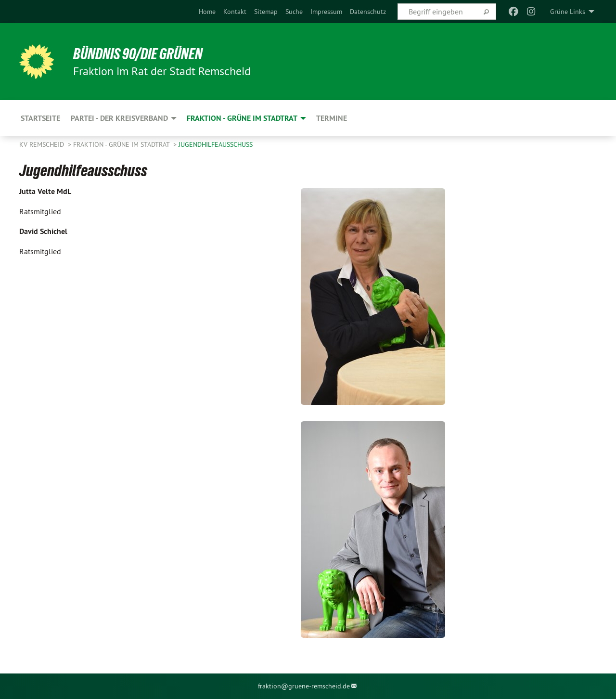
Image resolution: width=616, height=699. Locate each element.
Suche (294, 12)
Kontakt (235, 12)
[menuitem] (207, 12)
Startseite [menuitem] (40, 118)
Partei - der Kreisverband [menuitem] (119, 118)
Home (207, 12)
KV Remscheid (43, 144)
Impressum (326, 12)
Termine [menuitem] (332, 118)
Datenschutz (368, 12)
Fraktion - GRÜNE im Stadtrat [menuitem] (242, 118)
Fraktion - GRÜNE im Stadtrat (122, 144)
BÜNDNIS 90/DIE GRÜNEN (138, 54)
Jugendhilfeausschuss (216, 144)
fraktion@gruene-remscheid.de (304, 686)
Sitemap (266, 12)
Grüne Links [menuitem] (568, 12)
